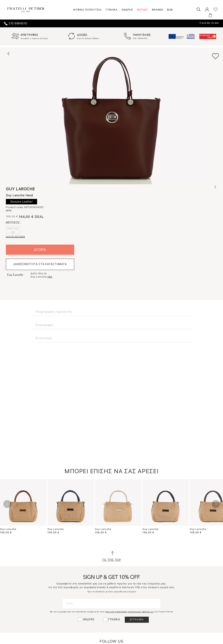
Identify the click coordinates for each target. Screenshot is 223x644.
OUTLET (142, 10)
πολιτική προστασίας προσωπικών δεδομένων (130, 612)
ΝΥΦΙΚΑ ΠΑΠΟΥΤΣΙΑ (88, 10)
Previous (7, 504)
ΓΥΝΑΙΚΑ (112, 10)
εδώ (50, 277)
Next (216, 504)
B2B (170, 10)
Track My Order (209, 23)
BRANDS (158, 10)
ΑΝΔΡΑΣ (127, 10)
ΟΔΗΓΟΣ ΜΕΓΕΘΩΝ (15, 236)
